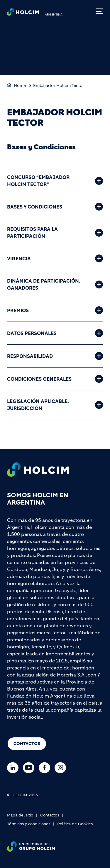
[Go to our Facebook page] (46, 768)
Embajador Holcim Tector (59, 86)
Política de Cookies (75, 824)
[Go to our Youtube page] (30, 768)
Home (20, 86)
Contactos (27, 744)
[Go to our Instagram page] (62, 768)
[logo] (23, 13)
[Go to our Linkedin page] (14, 768)
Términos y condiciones (29, 824)
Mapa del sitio (20, 815)
